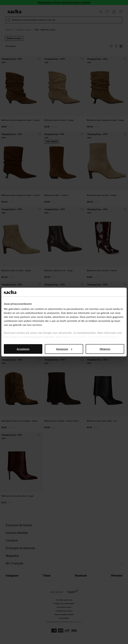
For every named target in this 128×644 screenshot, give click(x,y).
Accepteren (23, 349)
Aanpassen (64, 349)
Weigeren (105, 349)
